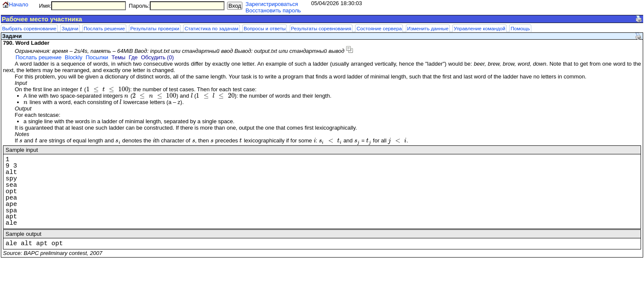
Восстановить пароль (273, 10)
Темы (118, 57)
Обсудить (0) (157, 57)
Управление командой (479, 28)
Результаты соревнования (321, 28)
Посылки (97, 57)
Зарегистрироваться (272, 4)
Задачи (70, 28)
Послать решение (104, 28)
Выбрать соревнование (29, 28)
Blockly (74, 57)
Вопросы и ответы (265, 28)
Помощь (520, 28)
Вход (235, 6)
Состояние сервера (379, 28)
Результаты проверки (155, 28)
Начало (19, 4)
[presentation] (81, 89)
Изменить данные (428, 28)
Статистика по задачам (211, 28)
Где (133, 57)
